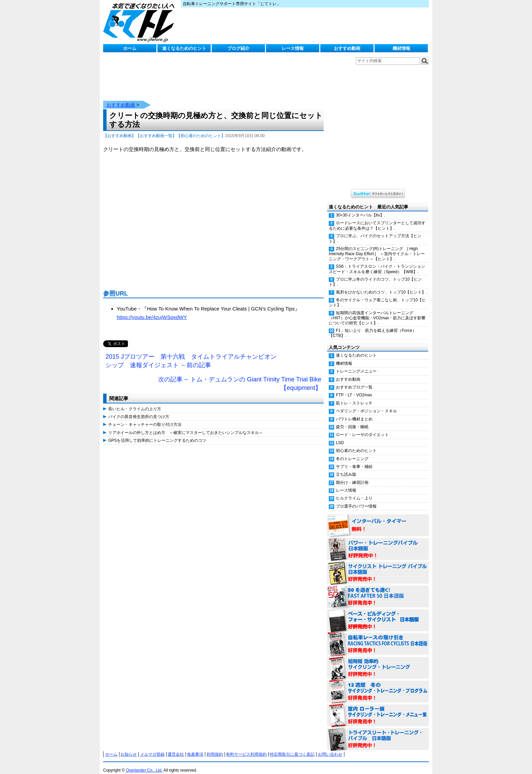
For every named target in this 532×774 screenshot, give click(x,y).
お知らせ (129, 748)
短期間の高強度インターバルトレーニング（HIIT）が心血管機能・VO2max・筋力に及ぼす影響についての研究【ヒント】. (377, 311)
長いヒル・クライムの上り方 (135, 402)
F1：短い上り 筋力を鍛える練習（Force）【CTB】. (373, 326)
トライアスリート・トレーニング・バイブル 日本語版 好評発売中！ (378, 733)
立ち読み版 (346, 468)
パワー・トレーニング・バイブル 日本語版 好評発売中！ (378, 543)
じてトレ (140, 22)
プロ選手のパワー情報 (356, 499)
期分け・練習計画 (352, 476)
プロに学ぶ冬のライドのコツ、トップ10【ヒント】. (375, 275)
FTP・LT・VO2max (354, 388)
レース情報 (293, 48)
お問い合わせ (330, 748)
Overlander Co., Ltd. (144, 763)
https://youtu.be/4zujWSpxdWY (152, 310)
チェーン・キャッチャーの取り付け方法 (145, 418)
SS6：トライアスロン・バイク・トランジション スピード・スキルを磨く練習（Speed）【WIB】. (379, 262)
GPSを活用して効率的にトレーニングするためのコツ (157, 434)
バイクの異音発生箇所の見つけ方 (139, 410)
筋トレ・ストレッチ (354, 396)
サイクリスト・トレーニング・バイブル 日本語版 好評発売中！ (378, 566)
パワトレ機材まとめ (354, 412)
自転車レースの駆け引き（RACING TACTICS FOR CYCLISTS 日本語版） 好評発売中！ (378, 638)
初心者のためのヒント (356, 444)
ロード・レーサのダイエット (362, 428)
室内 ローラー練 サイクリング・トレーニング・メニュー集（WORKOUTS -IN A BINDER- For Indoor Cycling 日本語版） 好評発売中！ (378, 709)
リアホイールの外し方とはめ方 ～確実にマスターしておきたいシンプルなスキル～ (186, 426)
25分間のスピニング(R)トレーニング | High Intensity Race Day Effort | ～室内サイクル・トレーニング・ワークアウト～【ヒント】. (377, 247)
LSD (340, 436)
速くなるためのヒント (184, 48)
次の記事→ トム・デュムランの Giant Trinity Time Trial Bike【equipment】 (240, 377)
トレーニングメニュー (356, 364)
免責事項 (195, 748)
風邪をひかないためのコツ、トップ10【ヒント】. (382, 285)
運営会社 (176, 748)
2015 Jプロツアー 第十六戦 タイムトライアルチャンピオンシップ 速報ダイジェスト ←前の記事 (191, 354)
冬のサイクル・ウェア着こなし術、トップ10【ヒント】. (377, 296)
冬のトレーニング (352, 452)
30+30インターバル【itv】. (360, 208)
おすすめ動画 (347, 48)
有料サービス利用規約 (246, 748)
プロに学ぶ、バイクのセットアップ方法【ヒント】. (375, 232)
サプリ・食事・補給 (354, 460)
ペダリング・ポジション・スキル (366, 404)
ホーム (130, 48)
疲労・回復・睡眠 (352, 420)
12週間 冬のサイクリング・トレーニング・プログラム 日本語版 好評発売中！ (378, 685)
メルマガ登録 (152, 748)
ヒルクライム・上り (354, 491)
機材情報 (401, 48)
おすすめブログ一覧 (354, 380)
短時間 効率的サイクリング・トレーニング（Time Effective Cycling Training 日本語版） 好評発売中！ (378, 661)
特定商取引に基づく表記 (292, 748)
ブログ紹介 (238, 48)
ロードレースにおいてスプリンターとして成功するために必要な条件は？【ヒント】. (377, 219)
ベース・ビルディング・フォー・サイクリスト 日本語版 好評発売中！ (378, 614)
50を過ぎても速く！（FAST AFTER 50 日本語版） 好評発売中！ (378, 590)
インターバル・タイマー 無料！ (378, 519)
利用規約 (215, 748)
